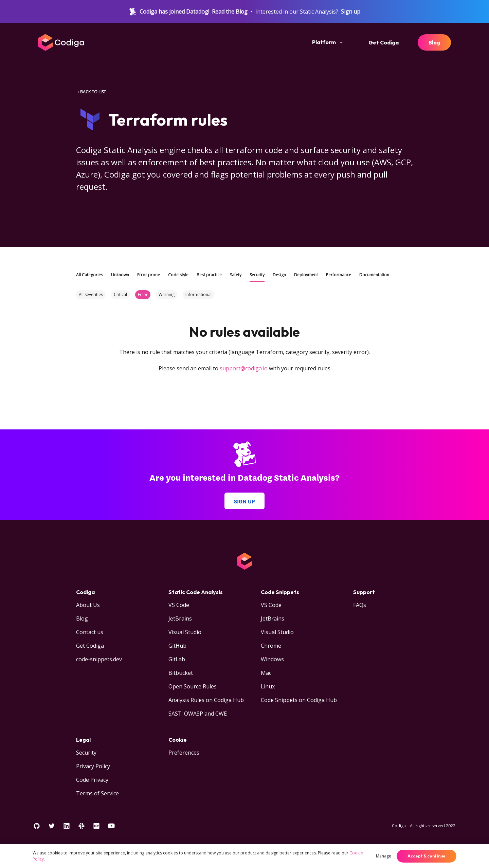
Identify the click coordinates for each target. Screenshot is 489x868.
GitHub (177, 646)
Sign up (351, 12)
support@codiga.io (244, 368)
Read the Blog (230, 12)
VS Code (179, 605)
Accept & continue (427, 856)
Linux (268, 686)
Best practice (209, 275)
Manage (384, 856)
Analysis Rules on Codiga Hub (206, 700)
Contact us (90, 632)
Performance (339, 275)
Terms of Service (97, 793)
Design (279, 275)
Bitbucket (181, 673)
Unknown (120, 275)
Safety (236, 275)
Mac (266, 673)
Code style (178, 275)
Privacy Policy (93, 766)
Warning (167, 294)
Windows (272, 659)
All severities (91, 294)
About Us (88, 605)
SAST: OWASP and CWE (198, 714)
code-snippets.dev (99, 659)
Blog (434, 42)
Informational (198, 294)
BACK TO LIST (91, 92)
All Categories (89, 275)
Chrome (271, 646)
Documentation (374, 275)
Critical (120, 294)
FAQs (360, 605)
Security (257, 275)
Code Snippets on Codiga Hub (299, 700)
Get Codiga (384, 42)
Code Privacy (92, 780)
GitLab (177, 659)
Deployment (306, 275)
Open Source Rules (193, 686)
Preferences (184, 753)
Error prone (149, 275)
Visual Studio (185, 632)
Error (143, 294)
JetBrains (180, 618)
